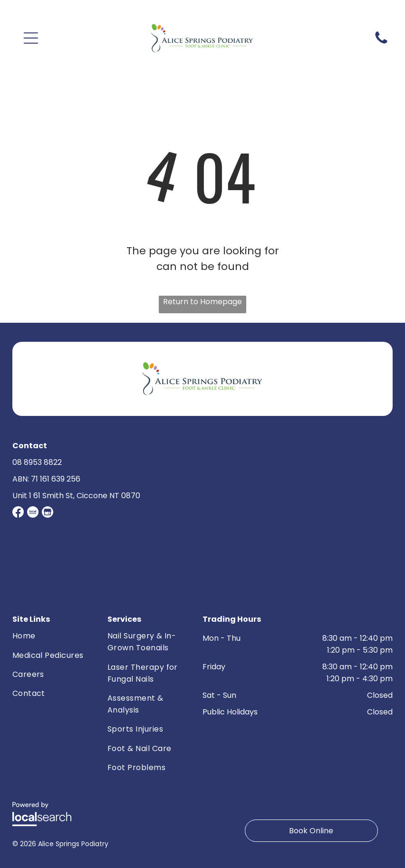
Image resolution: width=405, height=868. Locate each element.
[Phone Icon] (381, 43)
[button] (31, 38)
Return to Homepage (202, 302)
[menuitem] (50, 637)
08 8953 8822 (37, 462)
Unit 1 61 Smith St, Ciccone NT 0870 (76, 496)
